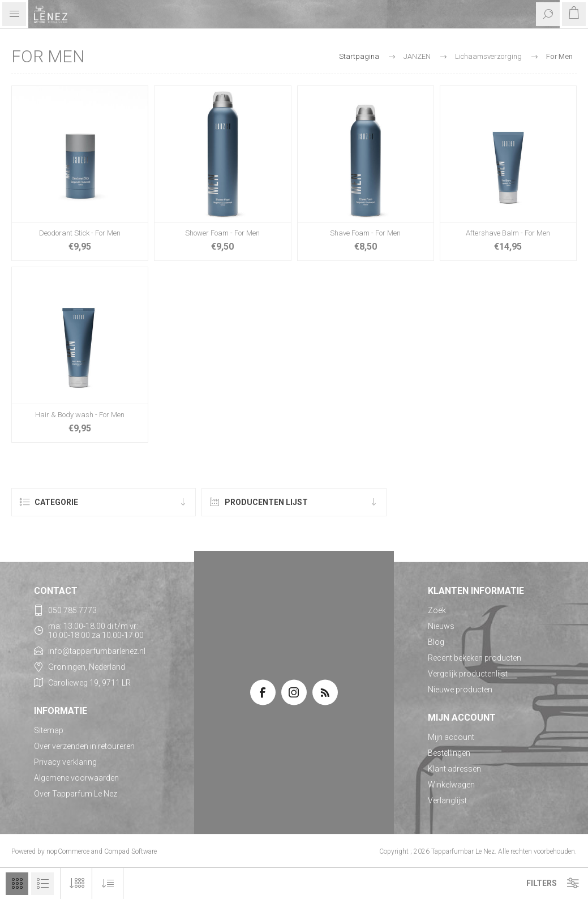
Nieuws (441, 626)
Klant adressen (454, 769)
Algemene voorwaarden (76, 778)
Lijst (42, 884)
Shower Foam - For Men (222, 233)
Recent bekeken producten (475, 658)
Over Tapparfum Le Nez (76, 794)
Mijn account (451, 737)
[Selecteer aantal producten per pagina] (77, 883)
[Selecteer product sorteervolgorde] (108, 883)
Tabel (17, 884)
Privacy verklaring (65, 762)
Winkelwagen (451, 785)
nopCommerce (68, 851)
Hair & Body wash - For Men (80, 415)
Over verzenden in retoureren (84, 746)
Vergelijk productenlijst (468, 674)
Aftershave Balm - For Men (508, 233)
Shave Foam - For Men (365, 233)
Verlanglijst (447, 800)
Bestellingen (449, 753)
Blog (436, 642)
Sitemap (49, 730)
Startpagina (359, 56)
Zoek (437, 610)
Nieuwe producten (460, 690)
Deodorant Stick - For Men (80, 233)
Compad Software (130, 851)
